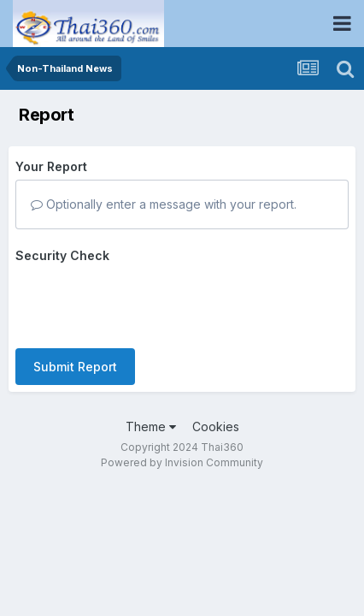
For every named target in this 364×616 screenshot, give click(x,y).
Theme (151, 426)
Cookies (216, 426)
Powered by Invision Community (182, 462)
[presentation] (145, 302)
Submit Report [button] (75, 367)
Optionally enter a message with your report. (164, 204)
